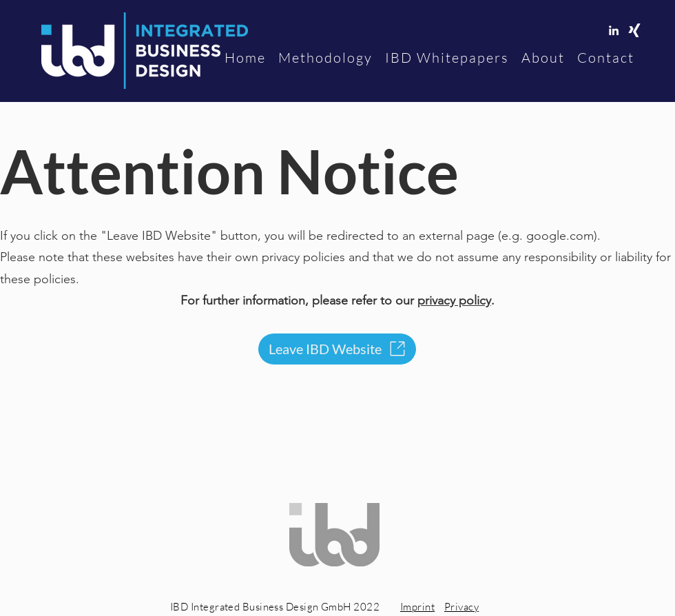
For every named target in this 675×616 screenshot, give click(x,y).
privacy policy (454, 300)
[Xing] (634, 30)
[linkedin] (614, 30)
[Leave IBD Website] (337, 349)
